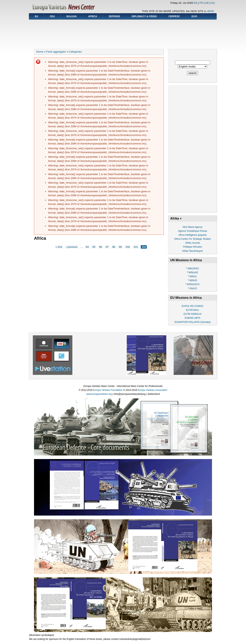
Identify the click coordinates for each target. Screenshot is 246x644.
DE (207, 3)
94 (87, 247)
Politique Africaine (193, 247)
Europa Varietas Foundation (108, 390)
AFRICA (93, 16)
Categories (75, 52)
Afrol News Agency (193, 227)
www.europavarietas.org (99, 394)
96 (101, 247)
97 (107, 247)
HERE (211, 11)
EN (195, 3)
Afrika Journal (193, 243)
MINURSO (193, 269)
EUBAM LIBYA (193, 318)
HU (213, 3)
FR (201, 3)
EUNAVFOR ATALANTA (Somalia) (193, 322)
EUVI (194, 16)
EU (36, 16)
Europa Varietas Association (152, 390)
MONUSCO (193, 284)
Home (40, 52)
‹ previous (72, 247)
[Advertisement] (123, 33)
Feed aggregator (56, 52)
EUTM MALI (193, 310)
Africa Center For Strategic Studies (193, 239)
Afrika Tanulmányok (193, 251)
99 (120, 247)
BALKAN (71, 16)
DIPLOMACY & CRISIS (144, 16)
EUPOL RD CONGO (193, 306)
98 (114, 247)
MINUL (193, 276)
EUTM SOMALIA (193, 314)
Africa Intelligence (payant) (192, 235)
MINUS (193, 280)
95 (94, 247)
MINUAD (193, 272)
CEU (52, 16)
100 (128, 247)
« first (59, 247)
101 (136, 247)
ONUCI (193, 289)
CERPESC (174, 16)
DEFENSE (114, 16)
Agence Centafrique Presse (193, 231)
